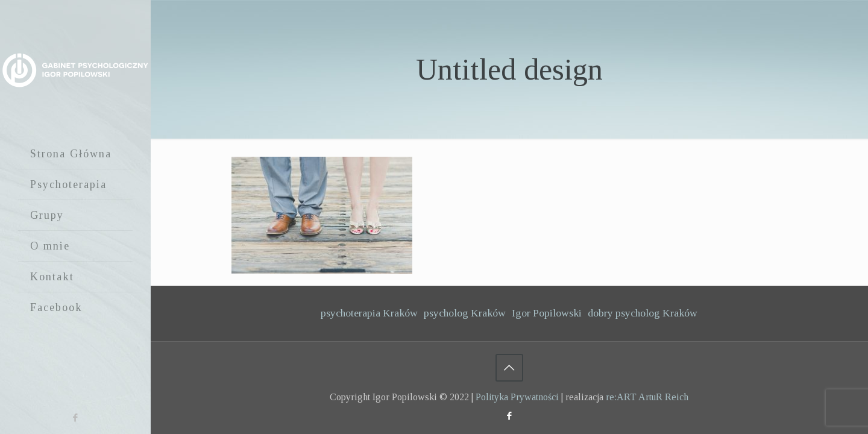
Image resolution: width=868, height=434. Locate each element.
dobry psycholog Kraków (643, 313)
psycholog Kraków (465, 313)
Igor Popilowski (547, 313)
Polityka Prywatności (517, 397)
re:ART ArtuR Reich (647, 397)
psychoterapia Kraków (369, 313)
